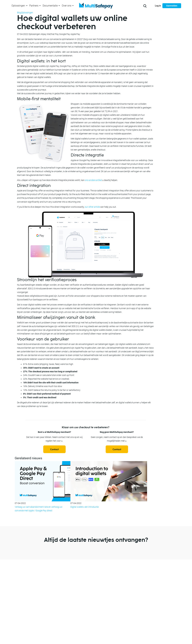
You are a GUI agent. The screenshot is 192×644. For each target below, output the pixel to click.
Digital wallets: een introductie (84, 507)
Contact (54, 449)
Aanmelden (172, 6)
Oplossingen (18, 6)
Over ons (67, 6)
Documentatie (50, 6)
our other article (92, 207)
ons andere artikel (93, 180)
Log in (158, 6)
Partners (34, 6)
